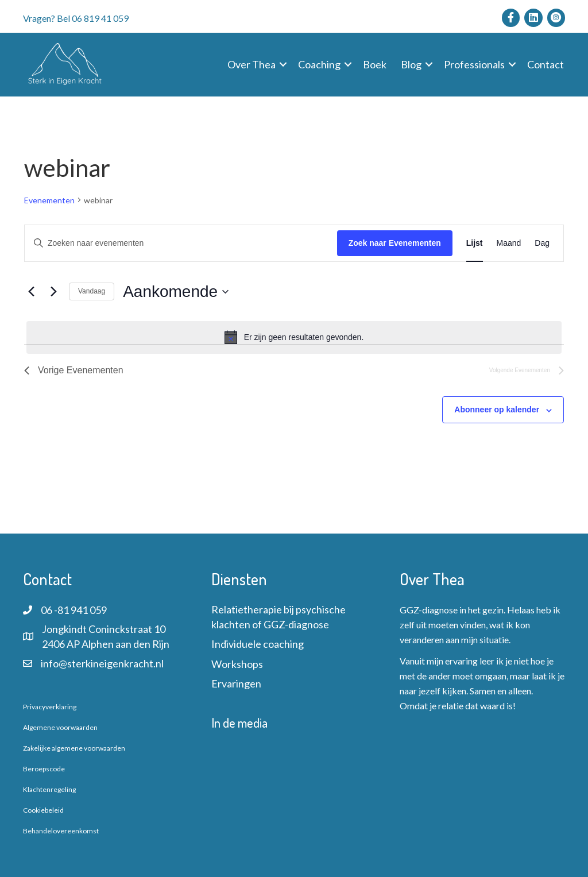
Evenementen (49, 200)
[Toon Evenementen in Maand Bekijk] (509, 243)
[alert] (294, 337)
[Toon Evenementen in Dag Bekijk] (542, 243)
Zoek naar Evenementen (395, 243)
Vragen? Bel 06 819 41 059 (76, 18)
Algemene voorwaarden (60, 727)
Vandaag (92, 291)
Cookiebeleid (43, 810)
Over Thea (252, 64)
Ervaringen (236, 683)
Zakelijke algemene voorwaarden (74, 748)
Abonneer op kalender (497, 409)
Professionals (474, 64)
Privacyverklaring (50, 707)
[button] (283, 64)
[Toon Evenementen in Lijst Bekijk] (475, 243)
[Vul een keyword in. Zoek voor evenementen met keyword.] (181, 243)
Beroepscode (44, 769)
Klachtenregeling (49, 789)
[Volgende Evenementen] (53, 292)
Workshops (237, 664)
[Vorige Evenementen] (31, 292)
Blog (411, 64)
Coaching (319, 64)
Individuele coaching (258, 644)
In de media (239, 723)
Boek (375, 64)
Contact (546, 64)
